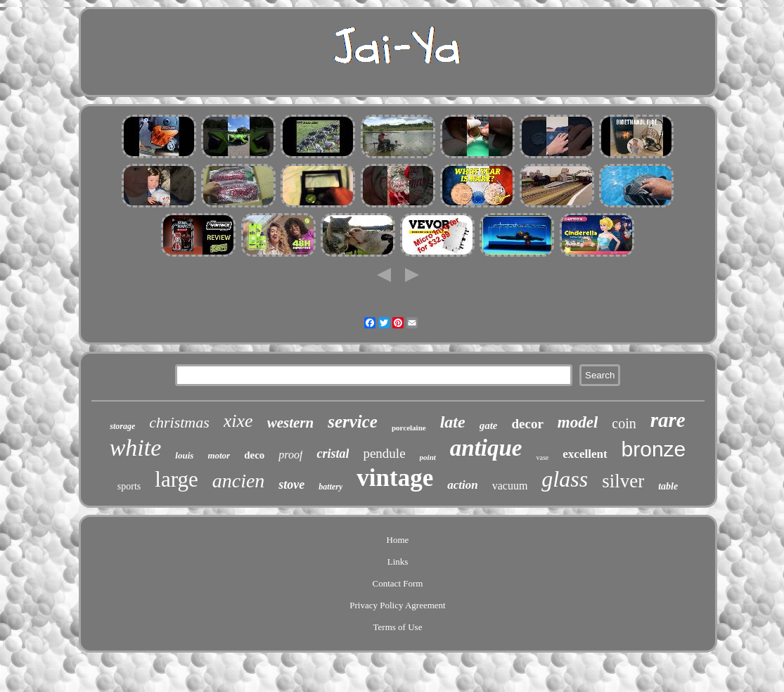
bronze (654, 449)
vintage (395, 478)
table (668, 486)
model (578, 422)
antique (486, 448)
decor (527, 424)
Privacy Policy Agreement (397, 605)
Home (398, 540)
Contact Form (398, 583)
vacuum (510, 486)
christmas (179, 422)
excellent (585, 454)
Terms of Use (398, 627)
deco (254, 455)
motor (219, 455)
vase (543, 457)
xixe (238, 421)
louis (184, 455)
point (428, 457)
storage (122, 426)
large (176, 479)
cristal (333, 454)
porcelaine (409, 428)
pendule (384, 453)
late (453, 422)
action (462, 485)
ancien (239, 481)
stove (291, 485)
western (291, 423)
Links (398, 562)
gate (489, 425)
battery (330, 487)
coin (624, 423)
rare (668, 420)
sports (129, 486)
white (136, 448)
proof (290, 455)
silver (623, 481)
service (353, 422)
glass (565, 479)
